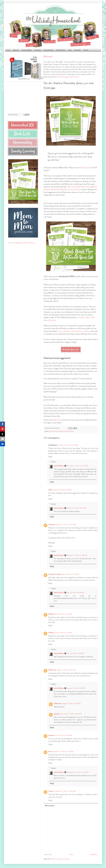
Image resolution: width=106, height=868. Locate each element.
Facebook (59, 77)
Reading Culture (69, 431)
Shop (70, 50)
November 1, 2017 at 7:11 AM (77, 466)
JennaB (51, 735)
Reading (60, 431)
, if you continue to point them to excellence (74, 331)
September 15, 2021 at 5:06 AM (78, 772)
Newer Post (48, 854)
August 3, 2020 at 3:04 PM (76, 688)
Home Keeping (48, 50)
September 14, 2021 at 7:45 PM (63, 751)
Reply (50, 456)
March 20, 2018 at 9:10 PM (62, 490)
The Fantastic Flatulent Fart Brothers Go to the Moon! (70, 188)
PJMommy (52, 670)
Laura (50, 791)
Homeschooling (26, 50)
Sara (50, 751)
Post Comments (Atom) (61, 859)
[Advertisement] (20, 97)
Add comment (49, 806)
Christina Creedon (55, 574)
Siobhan (51, 614)
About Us (16, 50)
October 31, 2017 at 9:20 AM (68, 445)
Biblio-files (57, 420)
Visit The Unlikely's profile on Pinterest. (22, 243)
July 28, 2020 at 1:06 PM (70, 574)
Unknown (52, 524)
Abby (50, 490)
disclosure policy (85, 167)
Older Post (94, 854)
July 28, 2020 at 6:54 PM (63, 614)
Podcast (86, 50)
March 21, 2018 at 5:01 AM (76, 508)
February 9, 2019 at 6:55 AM (66, 524)
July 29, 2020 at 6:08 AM (75, 592)
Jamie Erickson (59, 466)
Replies (54, 462)
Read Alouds (53, 431)
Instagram (67, 77)
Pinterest (76, 77)
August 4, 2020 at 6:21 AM (71, 703)
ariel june (57, 714)
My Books (77, 50)
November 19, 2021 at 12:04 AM (64, 791)
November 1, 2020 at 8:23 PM (71, 714)
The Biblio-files (61, 50)
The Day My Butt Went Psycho (79, 187)
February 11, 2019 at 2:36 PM (77, 555)
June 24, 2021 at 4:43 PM (63, 735)
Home (8, 50)
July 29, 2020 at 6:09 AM (75, 653)
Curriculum (38, 50)
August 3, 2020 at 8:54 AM (66, 670)
